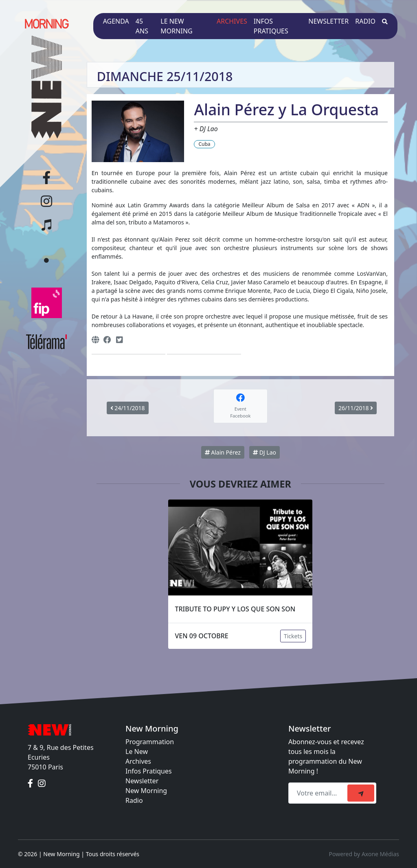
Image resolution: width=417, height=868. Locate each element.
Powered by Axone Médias (364, 854)
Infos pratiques (271, 26)
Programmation (150, 742)
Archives (232, 21)
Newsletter (328, 21)
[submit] (361, 793)
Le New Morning (176, 26)
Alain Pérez (223, 452)
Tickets (293, 636)
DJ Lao (264, 452)
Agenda (116, 21)
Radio (365, 21)
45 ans (142, 26)
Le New (137, 752)
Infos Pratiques (149, 771)
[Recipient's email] (319, 793)
